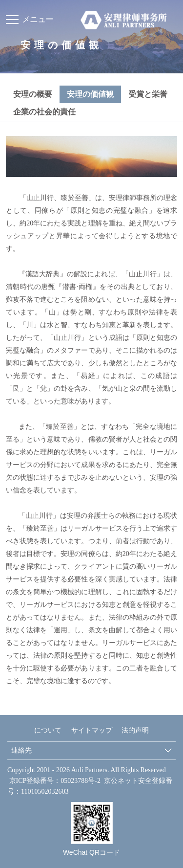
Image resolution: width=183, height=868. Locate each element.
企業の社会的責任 (44, 112)
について (48, 730)
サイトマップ (92, 730)
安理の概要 (33, 94)
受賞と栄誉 (148, 94)
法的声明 (135, 730)
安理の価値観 (90, 94)
